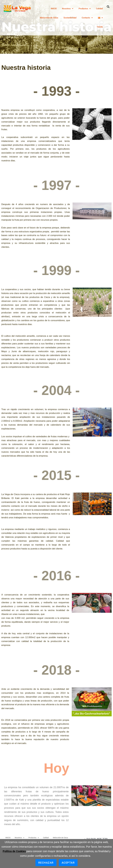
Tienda (100, 27)
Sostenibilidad (70, 18)
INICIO (54, 9)
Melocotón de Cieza (49, 18)
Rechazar (46, 863)
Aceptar (68, 863)
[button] (108, 7)
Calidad (99, 9)
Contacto (87, 18)
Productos (85, 9)
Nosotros (68, 9)
